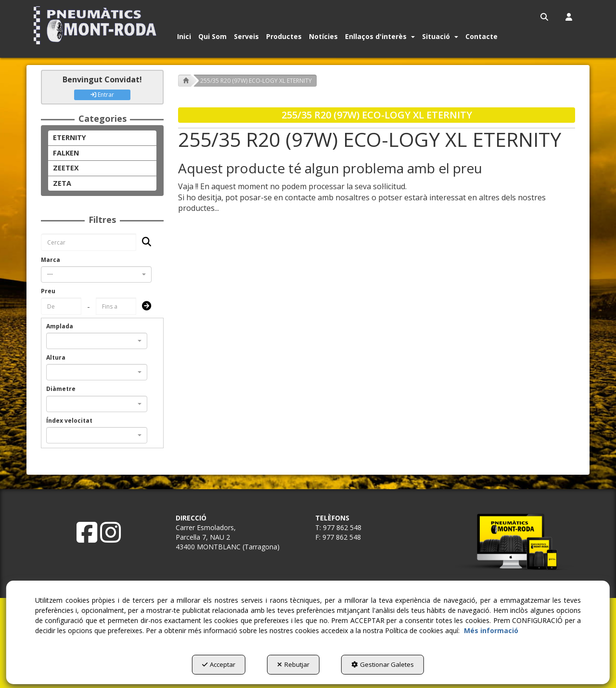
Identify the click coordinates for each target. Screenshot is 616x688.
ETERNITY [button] (70, 137)
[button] (97, 25)
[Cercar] (144, 242)
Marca (51, 260)
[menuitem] (545, 17)
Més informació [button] (491, 630)
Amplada (60, 326)
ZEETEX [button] (66, 168)
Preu (48, 291)
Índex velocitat (69, 421)
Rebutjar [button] (293, 664)
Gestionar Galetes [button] (383, 664)
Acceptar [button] (219, 664)
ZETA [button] (62, 183)
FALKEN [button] (66, 153)
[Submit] (144, 306)
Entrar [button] (102, 95)
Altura (56, 357)
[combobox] (96, 274)
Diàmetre (61, 389)
